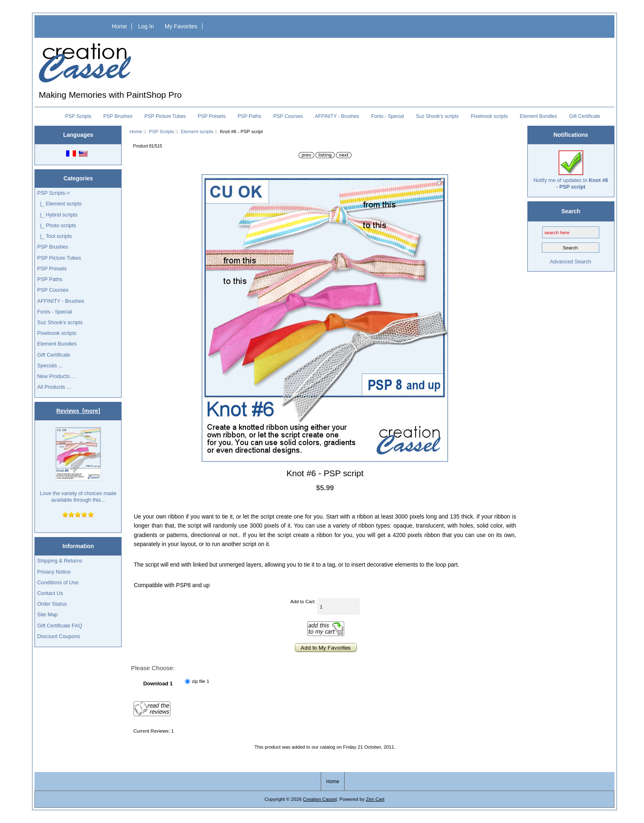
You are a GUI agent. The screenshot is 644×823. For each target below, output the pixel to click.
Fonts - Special (388, 116)
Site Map (47, 614)
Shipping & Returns (60, 561)
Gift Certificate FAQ (60, 626)
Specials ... (50, 365)
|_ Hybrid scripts (57, 215)
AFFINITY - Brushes (337, 116)
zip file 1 (201, 681)
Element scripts (197, 131)
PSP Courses (288, 116)
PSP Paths (250, 116)
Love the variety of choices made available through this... (78, 465)
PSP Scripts (161, 131)
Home (119, 26)
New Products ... (56, 376)
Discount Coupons (58, 636)
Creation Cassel (320, 799)
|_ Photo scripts (56, 225)
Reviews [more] (78, 411)
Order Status (52, 604)
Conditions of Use (58, 582)
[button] (441, 182)
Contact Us (50, 593)
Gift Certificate (584, 116)
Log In (146, 26)
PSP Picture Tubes (165, 116)
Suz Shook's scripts (437, 116)
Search (570, 211)
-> (53, 193)
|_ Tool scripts (54, 236)
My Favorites (181, 26)
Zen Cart (375, 799)
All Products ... (54, 387)
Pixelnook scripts (489, 116)
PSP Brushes (118, 116)
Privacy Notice (54, 572)
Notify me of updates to (571, 170)
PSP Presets (212, 116)
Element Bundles (539, 116)
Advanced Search (571, 262)
